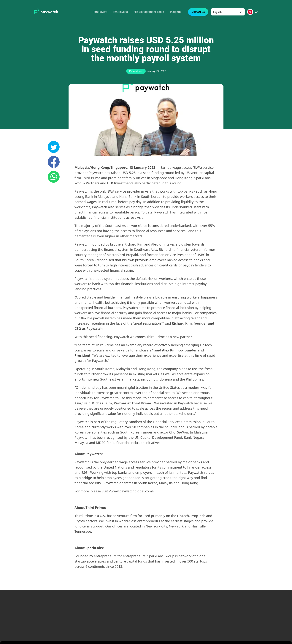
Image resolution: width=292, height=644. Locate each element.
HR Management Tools (149, 12)
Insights (175, 12)
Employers (100, 12)
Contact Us (198, 12)
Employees (121, 12)
